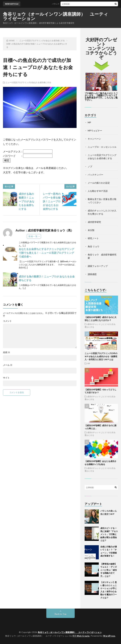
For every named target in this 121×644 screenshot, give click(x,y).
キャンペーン (94, 139)
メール (8, 365)
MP (89, 122)
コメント (7, 321)
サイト (6, 378)
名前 (7, 352)
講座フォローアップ (98, 266)
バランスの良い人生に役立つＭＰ (67, 4)
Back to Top (61, 614)
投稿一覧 (33, 236)
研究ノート (93, 238)
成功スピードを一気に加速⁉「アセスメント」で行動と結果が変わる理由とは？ (109, 534)
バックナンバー (95, 175)
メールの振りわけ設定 (99, 183)
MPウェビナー (95, 131)
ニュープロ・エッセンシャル (102, 147)
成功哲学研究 (94, 222)
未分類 (91, 230)
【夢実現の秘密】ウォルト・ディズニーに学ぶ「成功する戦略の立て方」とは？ (109, 570)
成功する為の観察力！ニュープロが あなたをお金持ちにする (27, 201)
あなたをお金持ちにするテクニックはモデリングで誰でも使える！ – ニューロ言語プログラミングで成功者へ (46, 253)
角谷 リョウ (94, 246)
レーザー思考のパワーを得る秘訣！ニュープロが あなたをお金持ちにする (52, 201)
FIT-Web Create (81, 636)
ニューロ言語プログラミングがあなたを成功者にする (28, 82)
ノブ (90, 166)
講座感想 (92, 274)
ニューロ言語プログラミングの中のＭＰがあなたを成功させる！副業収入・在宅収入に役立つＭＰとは (101, 356)
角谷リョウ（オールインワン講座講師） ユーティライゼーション (56, 16)
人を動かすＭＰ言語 (98, 191)
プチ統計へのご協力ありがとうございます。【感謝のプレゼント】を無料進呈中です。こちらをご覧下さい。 (101, 97)
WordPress (109, 636)
